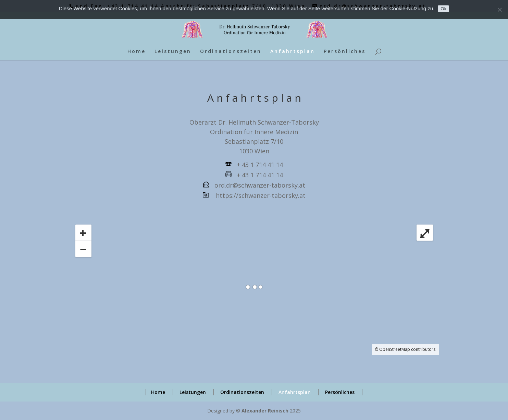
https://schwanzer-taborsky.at (261, 195)
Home (137, 52)
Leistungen (173, 52)
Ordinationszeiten (231, 52)
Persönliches (345, 52)
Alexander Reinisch (265, 411)
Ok (443, 9)
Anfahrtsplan (293, 52)
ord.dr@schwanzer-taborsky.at (260, 185)
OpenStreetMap (395, 349)
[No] (499, 10)
